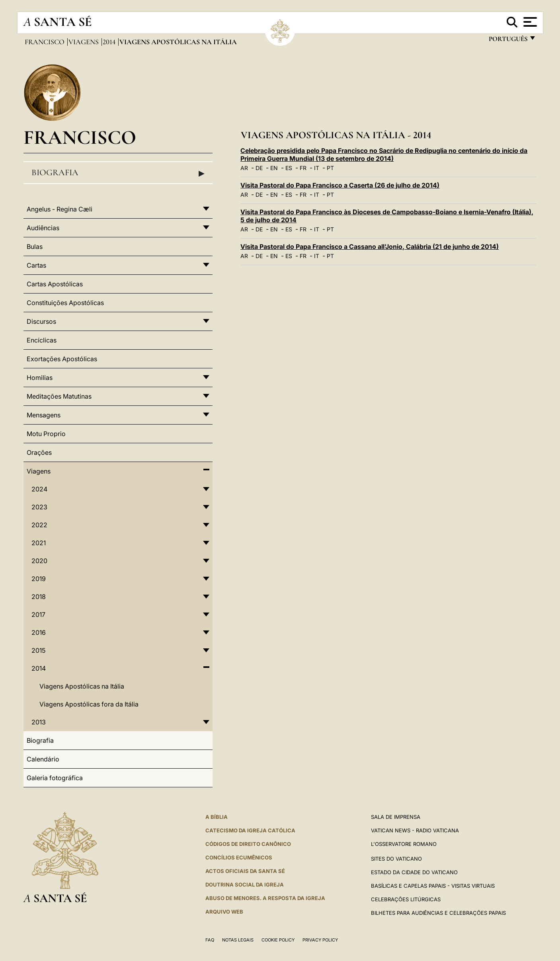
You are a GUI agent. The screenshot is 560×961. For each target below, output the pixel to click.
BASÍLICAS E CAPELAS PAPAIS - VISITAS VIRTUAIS (433, 886)
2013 (39, 722)
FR (303, 168)
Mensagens (44, 415)
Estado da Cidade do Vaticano (414, 872)
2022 (39, 525)
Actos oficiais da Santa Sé (245, 871)
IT (317, 168)
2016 (39, 632)
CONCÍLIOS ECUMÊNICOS (239, 857)
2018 (39, 597)
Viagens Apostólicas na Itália (82, 686)
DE (259, 168)
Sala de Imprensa (396, 817)
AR (244, 168)
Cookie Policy (278, 940)
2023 (39, 507)
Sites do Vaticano (396, 859)
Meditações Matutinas (59, 396)
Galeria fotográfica (55, 778)
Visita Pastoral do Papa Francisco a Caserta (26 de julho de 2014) (340, 185)
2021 (39, 543)
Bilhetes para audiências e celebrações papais (438, 913)
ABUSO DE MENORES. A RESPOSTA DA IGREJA (265, 898)
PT (330, 168)
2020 (39, 561)
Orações (39, 452)
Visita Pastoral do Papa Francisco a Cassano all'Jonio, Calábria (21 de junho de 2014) (370, 247)
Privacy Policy (320, 940)
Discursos (41, 321)
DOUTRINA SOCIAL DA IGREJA (245, 885)
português (508, 41)
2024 (39, 489)
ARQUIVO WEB (224, 912)
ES (289, 168)
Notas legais (238, 940)
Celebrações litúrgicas (406, 899)
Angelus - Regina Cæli (60, 209)
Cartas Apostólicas (55, 284)
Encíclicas (42, 340)
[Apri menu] (529, 22)
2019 (39, 579)
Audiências (43, 228)
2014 (110, 42)
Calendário (43, 759)
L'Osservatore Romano (404, 844)
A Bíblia (217, 817)
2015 (38, 650)
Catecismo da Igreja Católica (250, 830)
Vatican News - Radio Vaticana (415, 830)
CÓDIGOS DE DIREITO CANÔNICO (248, 844)
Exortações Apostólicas (62, 359)
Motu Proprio (46, 434)
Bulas (35, 247)
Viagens (84, 42)
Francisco (45, 42)
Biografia (118, 173)
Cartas (36, 265)
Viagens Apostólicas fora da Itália (89, 704)
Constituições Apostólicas (65, 303)
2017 (38, 615)
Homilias (40, 378)
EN (274, 168)
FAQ (210, 940)
